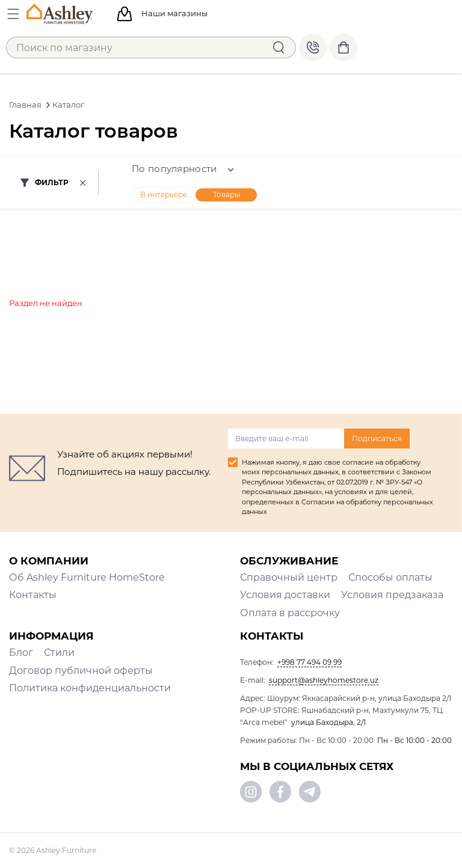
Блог (21, 653)
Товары (226, 194)
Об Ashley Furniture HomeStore (87, 577)
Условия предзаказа (392, 595)
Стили (59, 653)
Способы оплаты (390, 577)
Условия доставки (285, 595)
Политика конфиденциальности (90, 688)
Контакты (33, 595)
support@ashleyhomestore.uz (324, 680)
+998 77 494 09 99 (313, 47)
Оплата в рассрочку (290, 613)
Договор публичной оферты (81, 671)
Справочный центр (289, 577)
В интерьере (164, 194)
